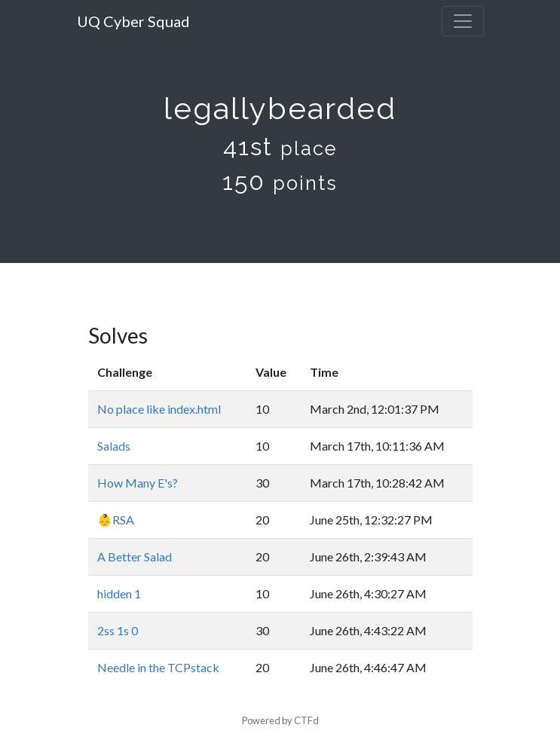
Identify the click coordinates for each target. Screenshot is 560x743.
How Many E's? (138, 483)
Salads (114, 446)
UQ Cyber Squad (133, 21)
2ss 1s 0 (118, 630)
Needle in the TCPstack (158, 667)
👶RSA (116, 520)
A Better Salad (135, 556)
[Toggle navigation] (463, 21)
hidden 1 (119, 593)
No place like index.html (159, 409)
